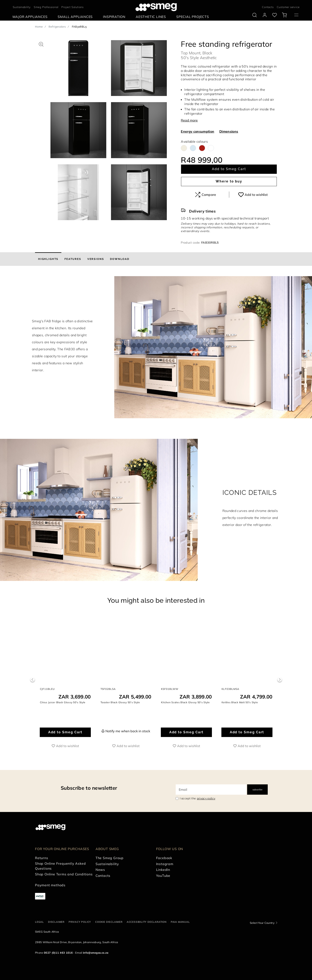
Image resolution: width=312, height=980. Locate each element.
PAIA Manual (180, 922)
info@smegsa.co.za (96, 953)
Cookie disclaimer (109, 922)
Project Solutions (72, 7)
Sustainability (22, 7)
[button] (41, 44)
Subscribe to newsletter (89, 788)
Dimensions (229, 131)
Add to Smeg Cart (229, 169)
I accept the (198, 798)
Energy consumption (197, 131)
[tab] (48, 259)
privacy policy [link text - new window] (206, 798)
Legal (39, 922)
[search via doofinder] (255, 15)
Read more (189, 120)
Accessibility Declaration (147, 922)
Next (280, 680)
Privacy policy (80, 922)
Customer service (288, 7)
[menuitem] (31, 17)
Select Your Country (262, 923)
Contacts (268, 7)
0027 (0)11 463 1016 (58, 953)
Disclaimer (56, 922)
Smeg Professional (46, 7)
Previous (32, 680)
